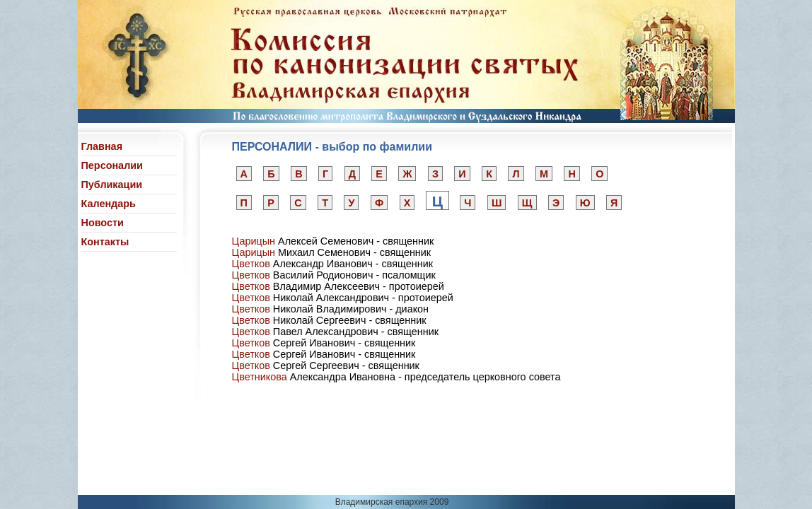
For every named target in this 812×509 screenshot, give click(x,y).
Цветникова (260, 377)
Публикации (112, 185)
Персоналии (112, 165)
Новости (103, 223)
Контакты (105, 242)
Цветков (251, 264)
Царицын (254, 241)
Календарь (109, 204)
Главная (102, 146)
